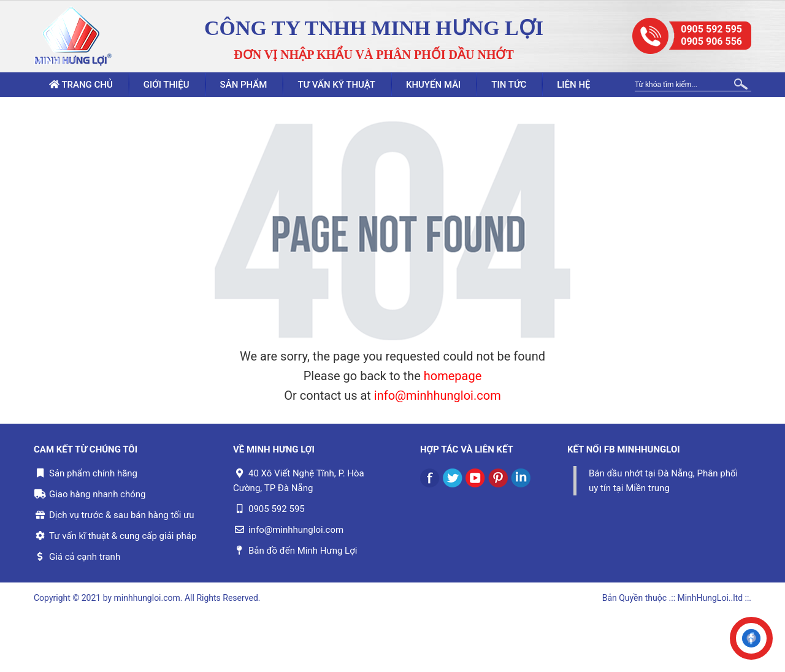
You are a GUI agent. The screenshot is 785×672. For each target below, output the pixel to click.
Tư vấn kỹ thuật (336, 85)
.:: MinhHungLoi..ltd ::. (710, 598)
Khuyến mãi (433, 85)
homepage (453, 376)
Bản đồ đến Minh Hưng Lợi (303, 551)
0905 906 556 (711, 41)
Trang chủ (81, 85)
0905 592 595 (711, 29)
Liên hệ (573, 85)
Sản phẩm (244, 85)
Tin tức (509, 85)
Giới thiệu (167, 85)
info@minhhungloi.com (438, 395)
